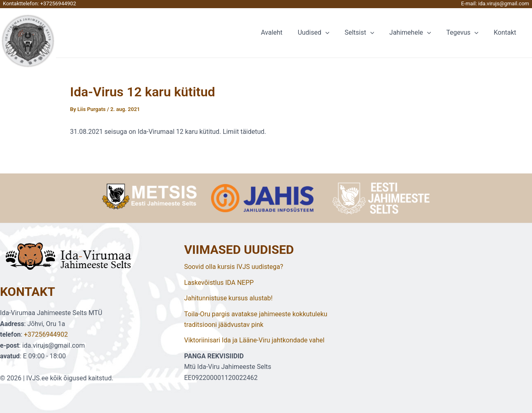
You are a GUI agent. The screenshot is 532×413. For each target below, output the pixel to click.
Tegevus (466, 33)
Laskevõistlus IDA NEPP (219, 283)
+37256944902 (58, 3)
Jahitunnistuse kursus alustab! (228, 298)
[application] (335, 33)
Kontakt (506, 32)
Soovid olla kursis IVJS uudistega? (234, 267)
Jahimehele (416, 33)
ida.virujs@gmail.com (504, 3)
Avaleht (284, 32)
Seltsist (367, 33)
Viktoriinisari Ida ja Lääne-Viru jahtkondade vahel (255, 340)
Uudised (323, 33)
